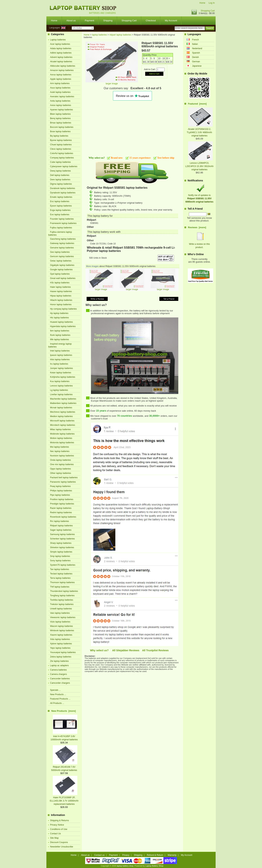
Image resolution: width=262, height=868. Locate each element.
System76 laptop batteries (63, 565)
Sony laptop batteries (60, 561)
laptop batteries (100, 35)
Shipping (108, 20)
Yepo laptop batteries (60, 648)
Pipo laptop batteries (60, 495)
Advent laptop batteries (61, 57)
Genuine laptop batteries (62, 248)
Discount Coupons (59, 842)
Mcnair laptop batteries (61, 408)
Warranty (172, 855)
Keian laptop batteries (61, 373)
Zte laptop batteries (59, 661)
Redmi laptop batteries (61, 512)
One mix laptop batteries (62, 464)
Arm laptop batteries (60, 83)
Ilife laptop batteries (59, 339)
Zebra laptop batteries (61, 657)
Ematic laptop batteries (61, 197)
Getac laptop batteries (61, 261)
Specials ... (55, 690)
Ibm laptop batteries (60, 331)
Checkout (151, 20)
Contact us (99, 855)
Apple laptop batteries (61, 79)
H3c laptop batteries (60, 283)
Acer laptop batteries (60, 44)
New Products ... (58, 694)
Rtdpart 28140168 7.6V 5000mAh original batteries (64, 767)
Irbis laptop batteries (60, 360)
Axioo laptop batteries (60, 105)
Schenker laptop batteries (62, 539)
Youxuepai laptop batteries (63, 652)
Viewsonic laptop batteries (63, 617)
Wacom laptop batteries (61, 626)
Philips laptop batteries (61, 491)
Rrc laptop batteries (59, 521)
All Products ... (57, 703)
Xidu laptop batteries (60, 639)
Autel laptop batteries (60, 92)
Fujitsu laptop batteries (61, 228)
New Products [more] (63, 711)
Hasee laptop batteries (61, 291)
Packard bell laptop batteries (64, 478)
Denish (195, 57)
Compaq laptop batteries (62, 158)
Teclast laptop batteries (61, 574)
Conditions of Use (59, 829)
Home (202, 3)
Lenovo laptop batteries (61, 386)
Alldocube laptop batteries (63, 66)
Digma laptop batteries (61, 184)
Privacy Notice (57, 825)
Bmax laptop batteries (61, 123)
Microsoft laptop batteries (62, 421)
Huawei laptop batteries (61, 322)
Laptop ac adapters (59, 665)
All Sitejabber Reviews (126, 650)
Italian (195, 44)
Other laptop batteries (60, 473)
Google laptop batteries (61, 270)
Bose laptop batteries (60, 131)
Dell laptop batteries (60, 175)
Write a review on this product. (200, 244)
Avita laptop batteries (60, 101)
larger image (101, 288)
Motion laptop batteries (61, 438)
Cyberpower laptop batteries (64, 166)
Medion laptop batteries (61, 416)
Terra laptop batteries (60, 578)
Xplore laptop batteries (61, 644)
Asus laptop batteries (60, 88)
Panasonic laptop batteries (63, 482)
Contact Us (55, 834)
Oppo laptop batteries (60, 469)
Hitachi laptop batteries (61, 300)
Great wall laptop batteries (63, 278)
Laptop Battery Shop (154, 866)
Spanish (196, 53)
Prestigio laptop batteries (62, 504)
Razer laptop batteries (61, 508)
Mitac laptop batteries (60, 429)
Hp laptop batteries (59, 313)
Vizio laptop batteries (60, 622)
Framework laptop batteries (63, 223)
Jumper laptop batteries (61, 368)
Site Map (54, 838)
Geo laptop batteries (60, 252)
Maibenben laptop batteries (63, 403)
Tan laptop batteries (60, 569)
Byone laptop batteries (61, 140)
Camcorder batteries (60, 679)
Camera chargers (58, 674)
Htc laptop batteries (59, 318)
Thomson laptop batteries (62, 582)
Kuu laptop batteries (60, 381)
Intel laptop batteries (60, 351)
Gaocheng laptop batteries (63, 239)
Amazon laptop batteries (62, 70)
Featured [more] (197, 104)
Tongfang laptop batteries (62, 596)
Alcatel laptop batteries (61, 62)
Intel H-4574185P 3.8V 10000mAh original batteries (64, 736)
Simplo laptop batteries (61, 552)
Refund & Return (155, 855)
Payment (89, 20)
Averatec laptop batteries (62, 97)
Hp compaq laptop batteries (63, 309)
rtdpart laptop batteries (120, 35)
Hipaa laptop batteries (61, 296)
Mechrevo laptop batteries (63, 412)
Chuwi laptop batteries (61, 145)
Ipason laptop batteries (61, 355)
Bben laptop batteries (60, 114)
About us (71, 20)
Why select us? (99, 650)
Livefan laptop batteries (61, 394)
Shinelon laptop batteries (62, 547)
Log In (212, 3)
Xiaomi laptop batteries (61, 635)
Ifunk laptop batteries (60, 335)
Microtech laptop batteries (62, 425)
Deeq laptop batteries (60, 171)
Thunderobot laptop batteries (64, 591)
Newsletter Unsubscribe (62, 847)
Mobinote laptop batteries (62, 434)
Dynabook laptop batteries (63, 193)
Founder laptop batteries (62, 219)
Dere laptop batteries (60, 180)
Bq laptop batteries (59, 136)
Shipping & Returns (59, 820)
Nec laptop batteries (60, 451)
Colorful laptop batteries (62, 153)
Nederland (197, 48)
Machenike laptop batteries (63, 399)
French (195, 40)
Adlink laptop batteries (61, 53)
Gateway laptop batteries (62, 243)
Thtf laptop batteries (60, 587)
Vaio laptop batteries (60, 613)
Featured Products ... (60, 699)
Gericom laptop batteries (62, 256)
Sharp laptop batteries (61, 543)
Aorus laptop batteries (61, 75)
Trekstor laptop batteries (62, 604)
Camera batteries (58, 670)
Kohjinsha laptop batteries (63, 377)
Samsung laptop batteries (62, 534)
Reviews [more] (197, 227)
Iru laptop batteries (59, 364)
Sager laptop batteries (61, 530)
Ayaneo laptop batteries (61, 110)
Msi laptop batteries (59, 447)
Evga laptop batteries (60, 210)
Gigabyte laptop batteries (62, 265)
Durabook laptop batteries (62, 188)
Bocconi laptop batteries (62, 127)
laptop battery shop (125, 866)
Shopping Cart (208, 11)
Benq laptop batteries (60, 118)
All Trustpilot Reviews (155, 650)
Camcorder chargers (60, 683)
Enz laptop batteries (60, 201)
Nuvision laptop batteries (62, 456)
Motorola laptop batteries (62, 443)
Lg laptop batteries (59, 390)
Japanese (197, 66)
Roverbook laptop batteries (63, 517)
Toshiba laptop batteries (62, 600)
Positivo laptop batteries (62, 499)
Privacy (126, 855)
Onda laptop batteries (60, 460)
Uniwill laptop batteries (61, 609)
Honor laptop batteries (61, 305)
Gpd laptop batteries (60, 274)
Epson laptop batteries (61, 206)
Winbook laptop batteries (62, 631)
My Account (171, 20)
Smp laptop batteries (60, 556)
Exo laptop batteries (60, 215)
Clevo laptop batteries (61, 149)
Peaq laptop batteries (60, 486)
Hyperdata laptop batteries (63, 326)
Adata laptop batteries (61, 48)
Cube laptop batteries (60, 162)
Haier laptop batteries (60, 287)
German (196, 62)
